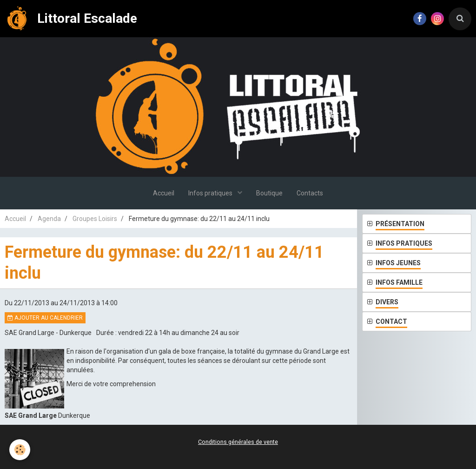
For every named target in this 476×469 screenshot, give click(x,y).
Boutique (269, 193)
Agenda (49, 219)
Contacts (310, 193)
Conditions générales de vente (238, 442)
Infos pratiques (211, 193)
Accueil (164, 193)
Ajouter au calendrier (45, 318)
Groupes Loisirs (95, 219)
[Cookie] (20, 450)
